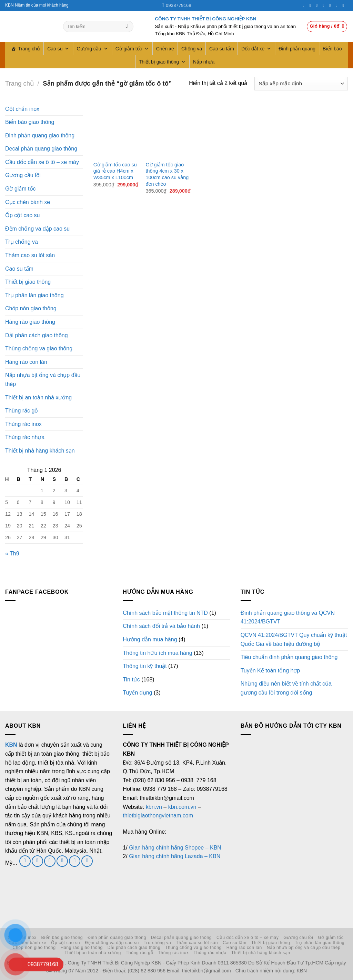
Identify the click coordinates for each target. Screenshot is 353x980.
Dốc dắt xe (256, 49)
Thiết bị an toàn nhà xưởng (38, 397)
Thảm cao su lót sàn (30, 255)
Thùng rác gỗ (22, 411)
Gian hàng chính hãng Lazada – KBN (175, 856)
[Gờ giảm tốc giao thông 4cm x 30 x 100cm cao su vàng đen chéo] (168, 130)
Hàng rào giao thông (30, 322)
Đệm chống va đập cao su (37, 229)
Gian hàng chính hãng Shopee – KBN (175, 848)
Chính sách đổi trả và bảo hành (161, 626)
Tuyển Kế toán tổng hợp (270, 671)
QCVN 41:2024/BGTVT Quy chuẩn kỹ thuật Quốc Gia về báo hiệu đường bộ (294, 639)
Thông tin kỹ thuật (145, 666)
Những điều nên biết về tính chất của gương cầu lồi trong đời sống (286, 688)
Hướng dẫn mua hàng (150, 639)
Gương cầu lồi (23, 175)
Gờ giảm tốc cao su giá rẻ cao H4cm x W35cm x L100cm (115, 171)
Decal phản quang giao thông (41, 149)
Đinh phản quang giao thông (40, 135)
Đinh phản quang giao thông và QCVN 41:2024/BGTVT (288, 617)
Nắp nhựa (204, 62)
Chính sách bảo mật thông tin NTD (165, 613)
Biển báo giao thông (30, 122)
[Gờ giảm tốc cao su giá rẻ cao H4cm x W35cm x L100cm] (116, 130)
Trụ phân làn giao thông (34, 295)
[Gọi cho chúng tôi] (325, 5)
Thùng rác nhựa (25, 437)
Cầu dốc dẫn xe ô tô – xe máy (42, 162)
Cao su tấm (222, 49)
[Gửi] (127, 27)
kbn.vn (154, 807)
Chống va (192, 49)
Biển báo (332, 49)
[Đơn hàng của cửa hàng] (301, 84)
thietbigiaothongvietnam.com (158, 816)
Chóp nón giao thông (31, 308)
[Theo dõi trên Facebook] (305, 5)
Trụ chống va (22, 242)
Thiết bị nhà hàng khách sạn (40, 451)
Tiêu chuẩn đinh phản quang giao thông (289, 657)
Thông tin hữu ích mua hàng (157, 653)
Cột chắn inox (22, 109)
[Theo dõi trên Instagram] (311, 5)
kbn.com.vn (182, 807)
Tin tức (131, 680)
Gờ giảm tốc (132, 49)
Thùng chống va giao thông (39, 348)
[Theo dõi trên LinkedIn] (338, 5)
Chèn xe (165, 49)
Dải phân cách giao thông (37, 335)
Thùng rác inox (23, 424)
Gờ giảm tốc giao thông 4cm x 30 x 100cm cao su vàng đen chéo (167, 174)
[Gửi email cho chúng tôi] (50, 861)
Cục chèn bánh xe (28, 202)
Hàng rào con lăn (26, 362)
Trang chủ (29, 49)
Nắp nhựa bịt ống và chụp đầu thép (43, 380)
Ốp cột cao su (22, 215)
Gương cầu (92, 49)
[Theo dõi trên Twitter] (318, 5)
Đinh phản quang (297, 49)
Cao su (58, 49)
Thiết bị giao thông (162, 62)
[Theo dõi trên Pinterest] (331, 5)
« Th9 (12, 554)
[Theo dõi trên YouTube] (344, 5)
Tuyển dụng (137, 693)
